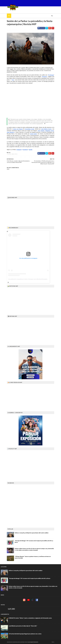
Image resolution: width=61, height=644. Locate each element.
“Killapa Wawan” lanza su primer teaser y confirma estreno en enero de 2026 (31, 556)
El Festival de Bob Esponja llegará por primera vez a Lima (25, 633)
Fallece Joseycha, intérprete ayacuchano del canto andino (26, 532)
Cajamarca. (4, 155)
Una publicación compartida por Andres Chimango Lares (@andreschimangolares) (22, 279)
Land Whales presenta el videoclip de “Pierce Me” (23, 626)
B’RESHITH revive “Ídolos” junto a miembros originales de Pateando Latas (30, 618)
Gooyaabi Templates (27, 642)
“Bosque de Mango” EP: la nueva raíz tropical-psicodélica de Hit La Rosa (29, 540)
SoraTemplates (10, 642)
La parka (9, 155)
